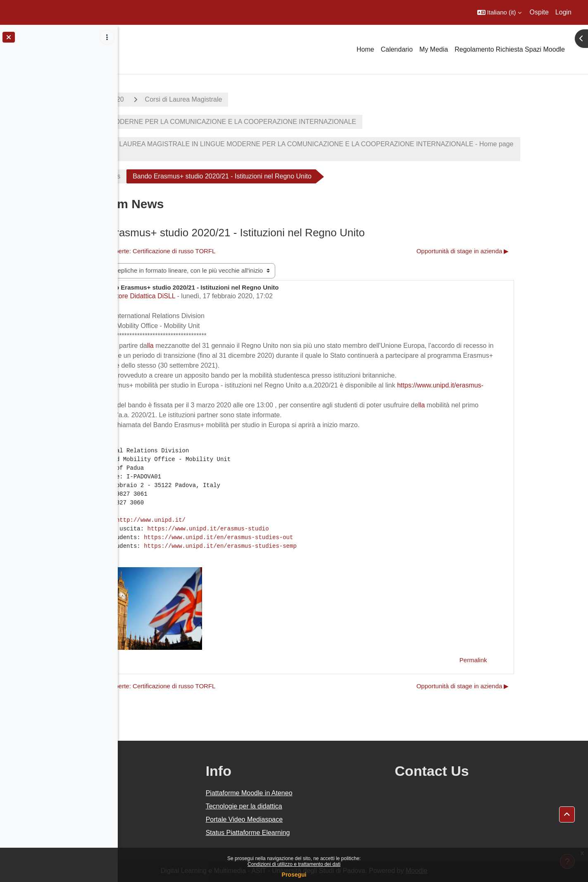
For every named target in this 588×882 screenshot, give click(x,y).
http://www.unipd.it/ (210, 520)
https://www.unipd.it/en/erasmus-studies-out (278, 537)
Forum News (161, 176)
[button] (499, 12)
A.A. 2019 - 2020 (158, 99)
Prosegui (294, 875)
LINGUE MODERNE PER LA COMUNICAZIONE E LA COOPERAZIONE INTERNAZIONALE (279, 122)
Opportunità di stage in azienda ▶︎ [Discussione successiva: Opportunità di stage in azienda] (521, 251)
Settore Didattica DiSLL (200, 296)
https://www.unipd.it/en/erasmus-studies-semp (280, 546)
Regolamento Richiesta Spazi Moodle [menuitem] (510, 49)
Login (563, 12)
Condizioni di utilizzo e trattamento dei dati (294, 864)
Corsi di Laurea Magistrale (243, 99)
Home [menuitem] (365, 49)
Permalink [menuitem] (532, 660)
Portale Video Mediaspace (323, 819)
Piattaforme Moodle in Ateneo (328, 793)
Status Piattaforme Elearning (326, 833)
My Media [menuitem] (434, 49)
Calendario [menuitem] (396, 49)
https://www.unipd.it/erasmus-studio (267, 529)
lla (209, 346)
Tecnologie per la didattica (323, 806)
